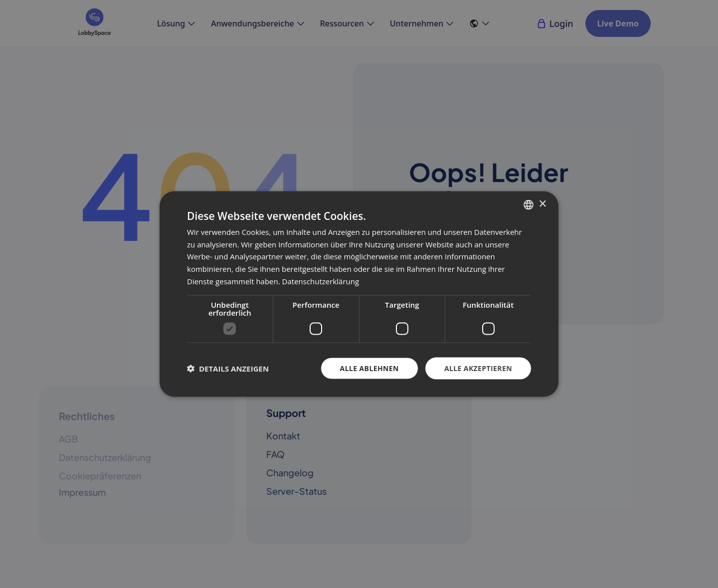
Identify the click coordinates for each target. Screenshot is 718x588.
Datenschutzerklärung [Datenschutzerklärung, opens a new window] (321, 281)
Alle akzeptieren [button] (478, 368)
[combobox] (529, 204)
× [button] (542, 204)
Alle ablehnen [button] (369, 368)
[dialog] (359, 294)
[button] (228, 369)
